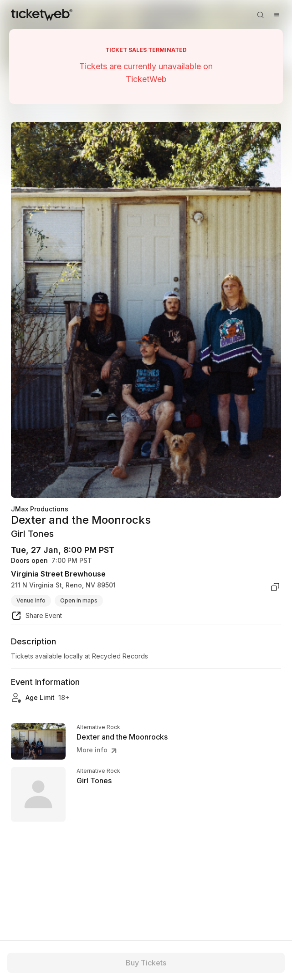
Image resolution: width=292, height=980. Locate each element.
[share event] (36, 617)
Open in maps (79, 600)
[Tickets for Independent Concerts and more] (42, 15)
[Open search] (260, 15)
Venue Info (31, 600)
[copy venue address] (275, 587)
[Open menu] (277, 15)
